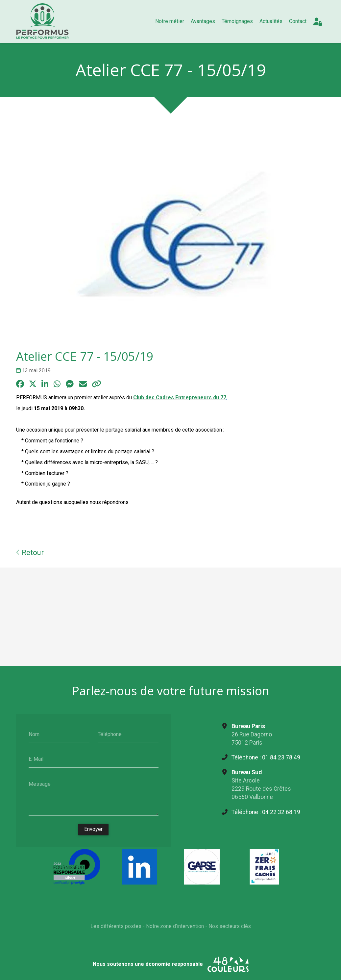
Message (39, 784)
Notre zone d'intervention (175, 926)
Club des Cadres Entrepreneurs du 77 (180, 397)
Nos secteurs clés (229, 926)
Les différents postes (116, 926)
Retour (30, 552)
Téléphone (109, 734)
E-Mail (36, 759)
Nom (34, 734)
